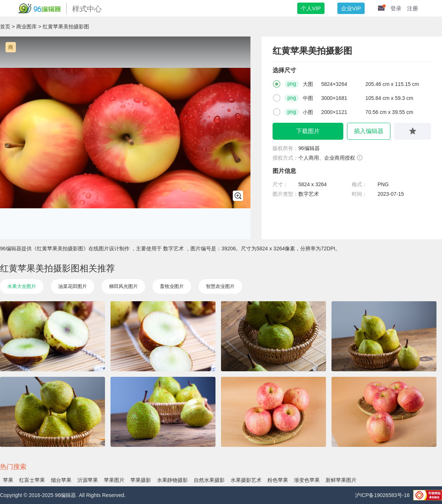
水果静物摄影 (172, 480)
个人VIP (311, 8)
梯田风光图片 (123, 286)
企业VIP (351, 8)
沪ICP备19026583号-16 (382, 495)
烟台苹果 (61, 480)
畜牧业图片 (172, 286)
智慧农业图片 (220, 286)
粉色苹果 (278, 480)
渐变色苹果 (307, 480)
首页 (5, 27)
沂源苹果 (88, 480)
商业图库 (27, 27)
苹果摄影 (141, 480)
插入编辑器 (369, 131)
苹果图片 (114, 480)
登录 (396, 8)
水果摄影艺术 (246, 480)
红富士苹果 (32, 480)
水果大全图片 (22, 286)
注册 (413, 8)
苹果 (8, 480)
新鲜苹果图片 (341, 480)
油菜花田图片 (73, 286)
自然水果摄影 (209, 480)
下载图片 (308, 131)
